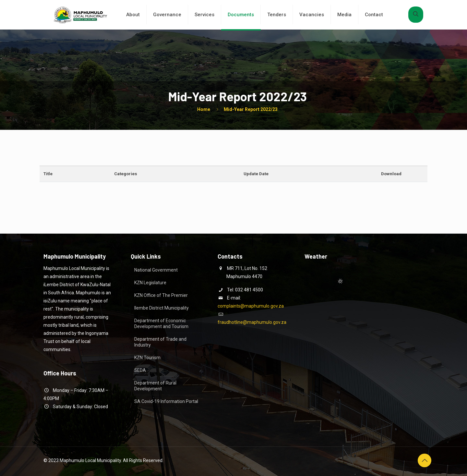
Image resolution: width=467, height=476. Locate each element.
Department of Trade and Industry (160, 342)
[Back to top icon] (425, 460)
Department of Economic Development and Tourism (161, 323)
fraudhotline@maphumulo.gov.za (252, 322)
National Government (156, 270)
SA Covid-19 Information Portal (166, 401)
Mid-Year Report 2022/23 (251, 109)
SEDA (140, 370)
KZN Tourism (147, 358)
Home (204, 109)
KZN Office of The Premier (161, 295)
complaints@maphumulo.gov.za (251, 306)
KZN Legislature (150, 283)
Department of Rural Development (155, 386)
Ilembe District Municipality (162, 308)
